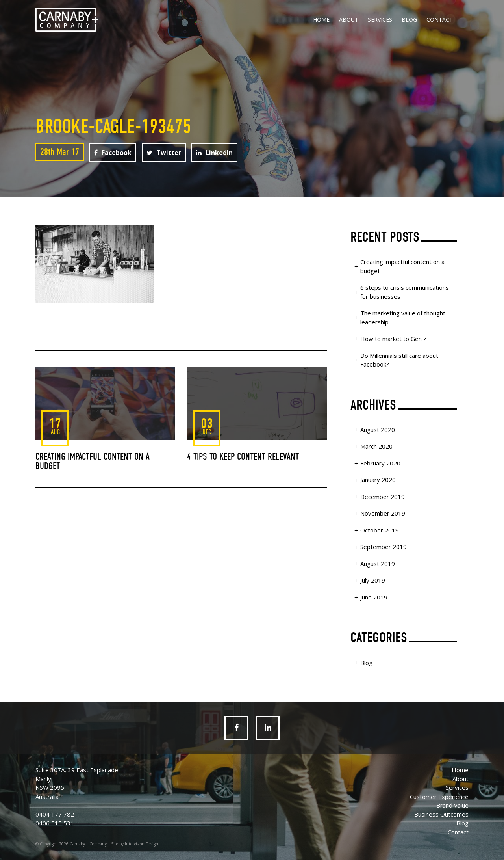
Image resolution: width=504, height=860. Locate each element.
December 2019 (383, 497)
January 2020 (378, 480)
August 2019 (378, 564)
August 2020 (378, 430)
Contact (440, 20)
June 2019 (374, 597)
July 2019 (373, 580)
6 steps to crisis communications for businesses (405, 292)
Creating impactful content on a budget (402, 266)
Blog (409, 20)
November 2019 (383, 513)
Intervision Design (142, 844)
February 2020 (380, 463)
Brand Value (452, 805)
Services (380, 20)
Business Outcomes (441, 814)
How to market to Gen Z (394, 339)
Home (321, 20)
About (349, 20)
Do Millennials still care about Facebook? (399, 360)
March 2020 (376, 446)
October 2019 (380, 530)
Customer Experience (439, 797)
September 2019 (384, 547)
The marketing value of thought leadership (403, 317)
